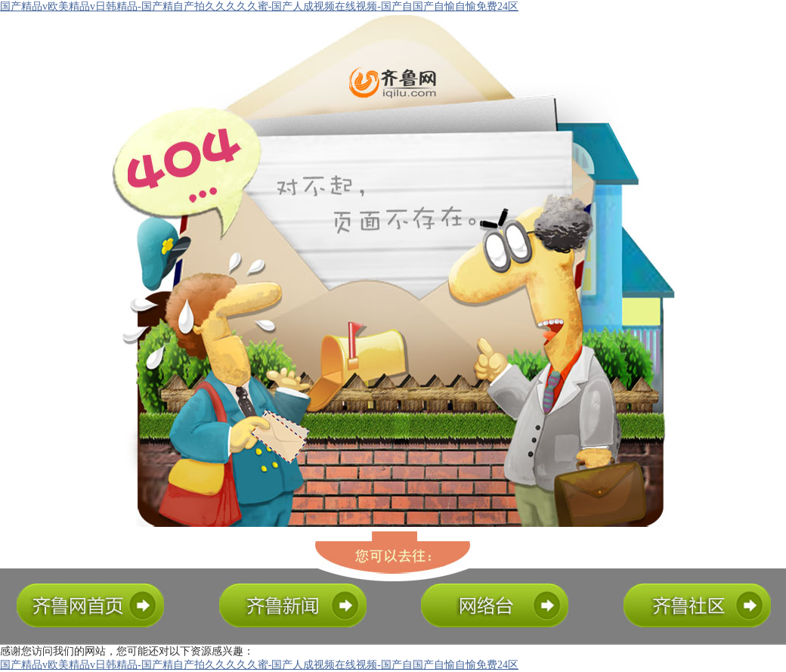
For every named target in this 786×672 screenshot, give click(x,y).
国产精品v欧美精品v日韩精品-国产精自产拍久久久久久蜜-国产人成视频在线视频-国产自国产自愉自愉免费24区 (259, 6)
